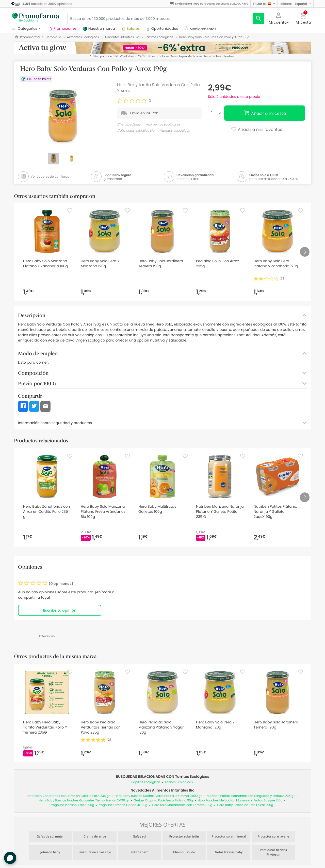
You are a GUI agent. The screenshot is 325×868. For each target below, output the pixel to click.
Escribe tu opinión (60, 610)
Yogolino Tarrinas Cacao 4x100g (123, 805)
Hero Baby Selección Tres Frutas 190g (245, 805)
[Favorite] (70, 211)
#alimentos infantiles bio (136, 131)
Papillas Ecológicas (146, 782)
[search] (259, 18)
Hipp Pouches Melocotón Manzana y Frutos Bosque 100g (240, 801)
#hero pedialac (129, 125)
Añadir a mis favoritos (257, 130)
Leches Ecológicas (179, 782)
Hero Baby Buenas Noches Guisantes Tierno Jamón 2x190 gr (84, 801)
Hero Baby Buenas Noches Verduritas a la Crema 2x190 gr (158, 796)
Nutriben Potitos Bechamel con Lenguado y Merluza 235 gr (250, 796)
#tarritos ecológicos (174, 131)
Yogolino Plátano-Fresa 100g (73, 805)
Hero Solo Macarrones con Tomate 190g (182, 805)
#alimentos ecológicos (163, 125)
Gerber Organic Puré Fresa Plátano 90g (163, 801)
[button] (264, 4)
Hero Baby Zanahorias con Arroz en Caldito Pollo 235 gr (68, 796)
